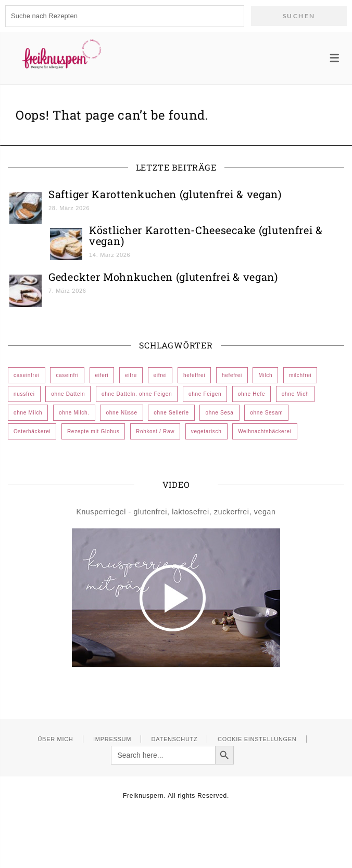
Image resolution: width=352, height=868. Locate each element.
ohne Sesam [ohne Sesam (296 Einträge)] (266, 413)
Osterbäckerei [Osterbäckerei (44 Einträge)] (32, 431)
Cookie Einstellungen (257, 739)
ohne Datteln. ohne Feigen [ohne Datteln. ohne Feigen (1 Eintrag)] (137, 394)
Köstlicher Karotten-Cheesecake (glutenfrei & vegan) (206, 235)
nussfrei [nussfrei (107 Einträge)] (24, 394)
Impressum (112, 739)
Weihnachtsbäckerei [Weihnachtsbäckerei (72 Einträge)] (265, 431)
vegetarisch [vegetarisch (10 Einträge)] (206, 431)
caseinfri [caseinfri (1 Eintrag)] (67, 375)
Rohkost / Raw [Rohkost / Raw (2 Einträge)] (155, 431)
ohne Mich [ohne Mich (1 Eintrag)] (295, 394)
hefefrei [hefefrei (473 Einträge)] (232, 375)
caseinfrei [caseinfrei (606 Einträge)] (27, 375)
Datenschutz (175, 739)
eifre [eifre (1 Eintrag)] (131, 375)
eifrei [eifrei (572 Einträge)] (160, 375)
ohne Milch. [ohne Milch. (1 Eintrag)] (74, 413)
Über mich (55, 739)
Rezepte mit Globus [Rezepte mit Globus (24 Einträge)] (93, 431)
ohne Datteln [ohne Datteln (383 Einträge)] (68, 394)
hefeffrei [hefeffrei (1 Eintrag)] (194, 375)
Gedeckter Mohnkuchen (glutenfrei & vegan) (163, 277)
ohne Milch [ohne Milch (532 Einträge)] (28, 413)
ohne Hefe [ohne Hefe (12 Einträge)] (252, 394)
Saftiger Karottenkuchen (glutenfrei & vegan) (165, 194)
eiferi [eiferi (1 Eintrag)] (102, 375)
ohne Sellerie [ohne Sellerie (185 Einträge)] (171, 413)
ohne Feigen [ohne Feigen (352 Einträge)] (205, 394)
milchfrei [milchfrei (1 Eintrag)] (300, 375)
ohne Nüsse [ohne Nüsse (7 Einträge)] (121, 413)
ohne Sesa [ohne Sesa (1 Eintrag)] (219, 413)
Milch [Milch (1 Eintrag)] (265, 375)
